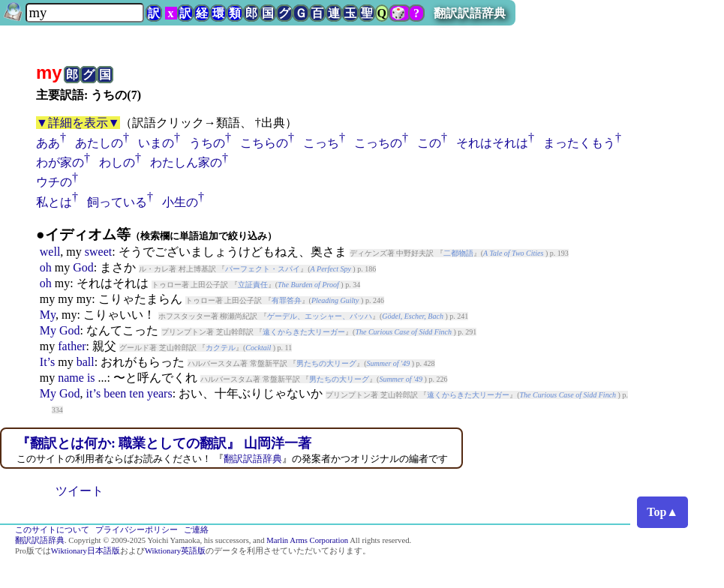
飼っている (117, 202)
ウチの (54, 182)
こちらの (264, 143)
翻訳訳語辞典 (470, 13)
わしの (117, 162)
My (48, 315)
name (71, 378)
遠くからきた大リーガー (304, 332)
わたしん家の (186, 162)
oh (46, 267)
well (50, 252)
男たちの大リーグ (326, 363)
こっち (321, 143)
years (160, 393)
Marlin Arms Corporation (307, 540)
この (429, 143)
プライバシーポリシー (137, 530)
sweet (98, 252)
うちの (207, 143)
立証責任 (253, 285)
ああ (48, 143)
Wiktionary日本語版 (86, 551)
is (91, 378)
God (83, 267)
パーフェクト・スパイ (263, 269)
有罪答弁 (287, 300)
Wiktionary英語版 (175, 551)
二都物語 (458, 253)
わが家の (60, 162)
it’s (94, 393)
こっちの (378, 143)
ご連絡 (196, 530)
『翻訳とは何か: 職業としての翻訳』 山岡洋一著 (164, 443)
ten (137, 393)
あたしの (99, 143)
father (72, 346)
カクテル (221, 348)
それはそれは (492, 143)
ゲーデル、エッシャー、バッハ (320, 316)
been (115, 393)
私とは (54, 202)
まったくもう (579, 143)
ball (86, 362)
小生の (180, 202)
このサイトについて (52, 530)
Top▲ (662, 512)
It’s (47, 362)
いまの (156, 143)
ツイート (80, 491)
